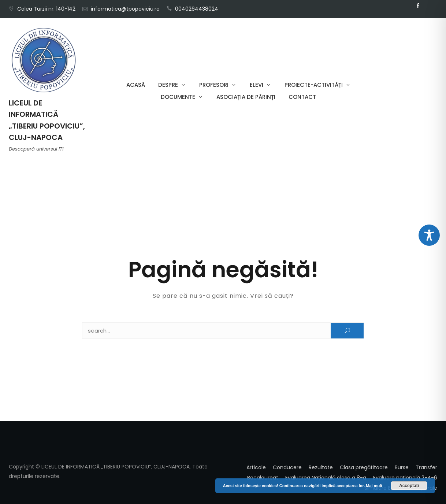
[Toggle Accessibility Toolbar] (429, 235)
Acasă (136, 85)
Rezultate (321, 467)
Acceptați (409, 486)
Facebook (418, 6)
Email (429, 6)
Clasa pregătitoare (364, 467)
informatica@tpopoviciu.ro (125, 9)
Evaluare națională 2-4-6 (405, 478)
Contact (302, 97)
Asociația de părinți (246, 97)
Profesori (214, 85)
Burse (402, 467)
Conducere (287, 467)
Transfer (426, 467)
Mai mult (374, 486)
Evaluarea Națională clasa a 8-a (326, 478)
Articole (256, 467)
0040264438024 (197, 9)
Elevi (257, 85)
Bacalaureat (263, 478)
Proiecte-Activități (314, 85)
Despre (168, 85)
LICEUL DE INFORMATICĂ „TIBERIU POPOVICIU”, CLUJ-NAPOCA (47, 120)
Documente (178, 97)
